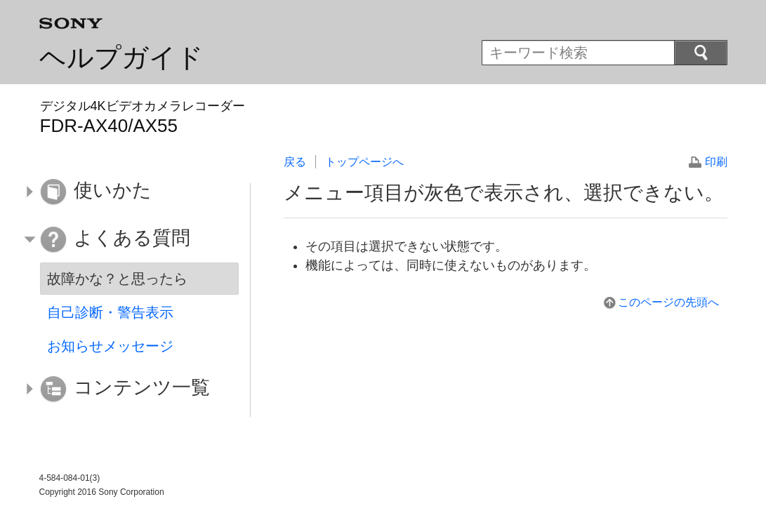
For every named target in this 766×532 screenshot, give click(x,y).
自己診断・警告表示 (110, 312)
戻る (295, 162)
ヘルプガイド (121, 58)
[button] (129, 192)
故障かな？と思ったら (117, 279)
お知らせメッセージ (110, 346)
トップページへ (364, 162)
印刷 (716, 162)
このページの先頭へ (668, 302)
